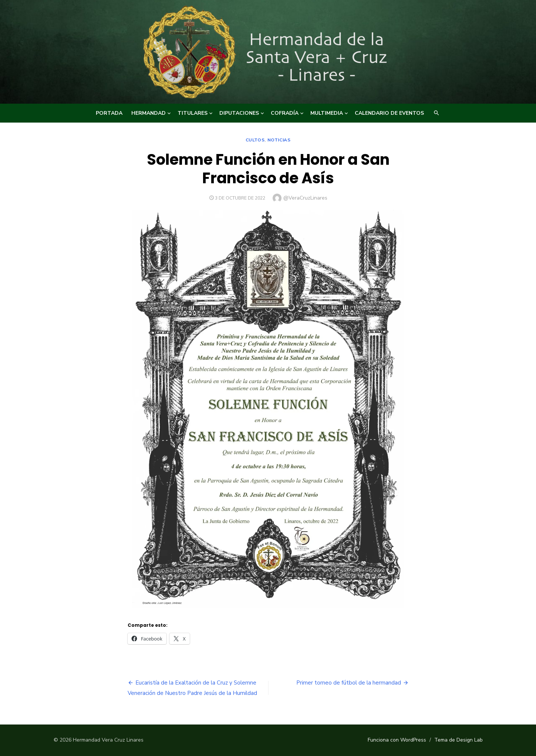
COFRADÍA (285, 113)
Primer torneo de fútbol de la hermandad (349, 683)
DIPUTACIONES (239, 113)
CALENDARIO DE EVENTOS (389, 113)
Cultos (255, 140)
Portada (109, 113)
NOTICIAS (279, 140)
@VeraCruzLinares (305, 198)
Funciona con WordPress (397, 740)
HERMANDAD (149, 113)
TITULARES (193, 113)
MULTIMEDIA (327, 113)
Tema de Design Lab (459, 740)
